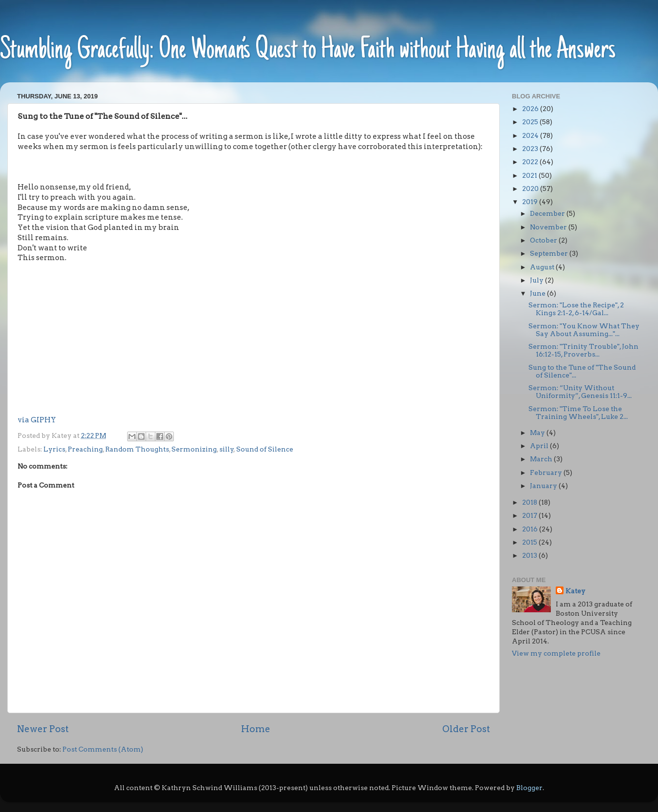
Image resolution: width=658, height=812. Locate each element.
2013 (530, 555)
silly (226, 449)
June (538, 293)
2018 (530, 502)
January (544, 486)
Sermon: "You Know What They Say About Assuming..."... (584, 330)
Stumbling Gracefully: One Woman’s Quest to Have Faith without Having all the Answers (308, 51)
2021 (530, 175)
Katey (575, 591)
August (543, 267)
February (547, 472)
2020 (531, 189)
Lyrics (54, 449)
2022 (531, 162)
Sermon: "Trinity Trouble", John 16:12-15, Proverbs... (583, 350)
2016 (531, 529)
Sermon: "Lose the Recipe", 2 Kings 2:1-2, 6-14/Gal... (576, 309)
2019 (531, 202)
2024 (531, 135)
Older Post (466, 729)
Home (256, 729)
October (544, 240)
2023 (531, 149)
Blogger (529, 788)
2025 (531, 122)
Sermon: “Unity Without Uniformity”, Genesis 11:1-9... (580, 392)
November (549, 227)
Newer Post (43, 729)
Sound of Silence (265, 449)
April (540, 446)
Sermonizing (194, 449)
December (548, 213)
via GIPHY (37, 420)
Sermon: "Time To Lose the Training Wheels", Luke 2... (578, 413)
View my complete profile (556, 653)
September (550, 253)
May (538, 433)
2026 (531, 109)
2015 (530, 542)
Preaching (85, 449)
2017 (530, 515)
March (542, 459)
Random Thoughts (137, 449)
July (537, 280)
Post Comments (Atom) (103, 749)
